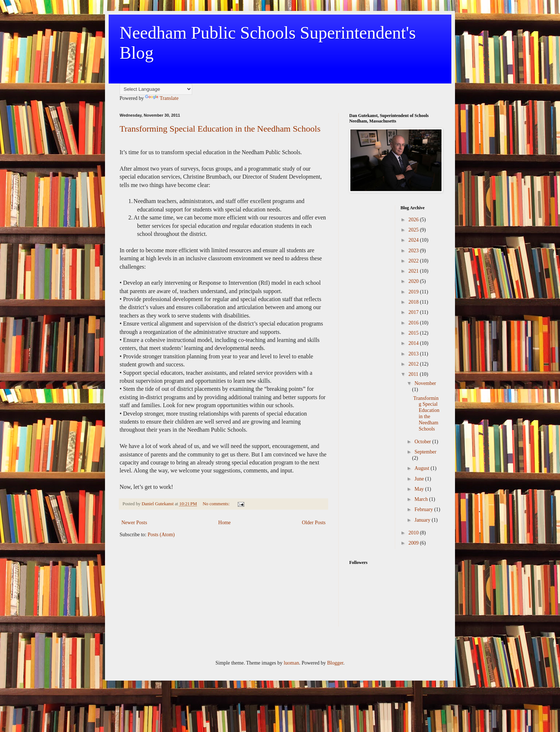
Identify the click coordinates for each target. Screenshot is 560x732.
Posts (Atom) (161, 535)
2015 (414, 333)
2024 (414, 240)
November (425, 383)
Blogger (335, 663)
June (420, 479)
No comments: (217, 504)
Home (225, 523)
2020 (414, 281)
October (423, 442)
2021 (414, 271)
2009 (414, 543)
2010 (414, 533)
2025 (414, 230)
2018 (414, 302)
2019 (414, 292)
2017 (414, 312)
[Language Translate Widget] (156, 89)
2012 (414, 364)
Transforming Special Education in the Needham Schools (220, 129)
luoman (291, 663)
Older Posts (314, 523)
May (420, 489)
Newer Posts (134, 523)
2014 (414, 343)
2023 (414, 251)
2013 (414, 354)
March (422, 499)
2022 (414, 261)
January (423, 520)
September (425, 452)
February (424, 509)
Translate (162, 98)
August (423, 468)
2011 (414, 374)
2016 (414, 323)
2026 (414, 220)
